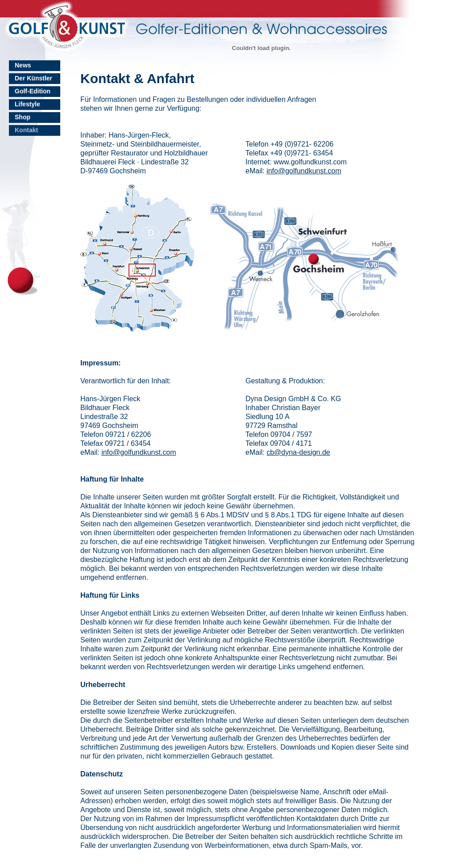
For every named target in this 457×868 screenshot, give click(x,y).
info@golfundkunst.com (304, 171)
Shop (23, 117)
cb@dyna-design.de (298, 452)
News (23, 65)
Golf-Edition (33, 91)
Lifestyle (27, 104)
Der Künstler (33, 78)
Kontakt (26, 130)
